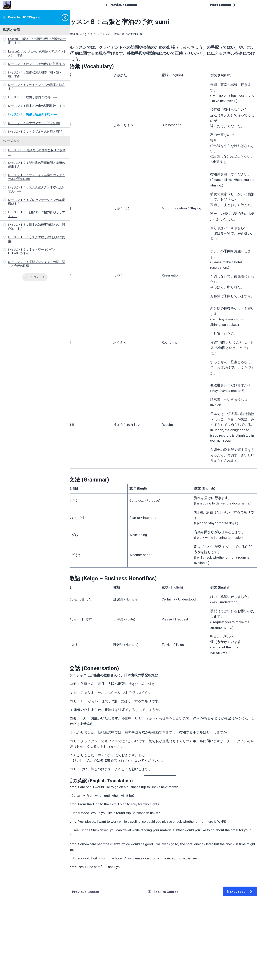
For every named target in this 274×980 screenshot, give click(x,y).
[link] (240, 951)
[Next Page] (44, 277)
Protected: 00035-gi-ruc (25, 17)
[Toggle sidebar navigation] (66, 17)
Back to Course (175, 951)
